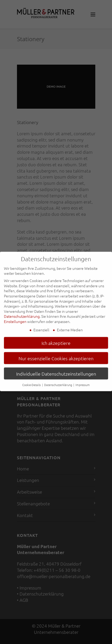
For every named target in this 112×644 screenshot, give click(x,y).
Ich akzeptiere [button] (56, 340)
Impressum (83, 382)
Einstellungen (15, 318)
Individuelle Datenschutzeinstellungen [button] (56, 371)
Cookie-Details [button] (32, 382)
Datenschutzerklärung (22, 313)
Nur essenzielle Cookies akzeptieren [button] (56, 355)
